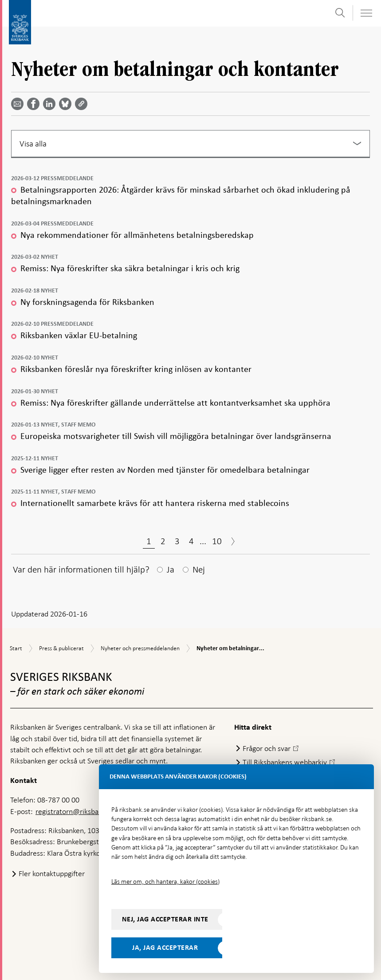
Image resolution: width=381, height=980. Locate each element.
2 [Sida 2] (163, 541)
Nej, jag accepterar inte (165, 919)
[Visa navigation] (366, 13)
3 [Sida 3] (177, 541)
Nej (199, 569)
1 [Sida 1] (149, 541)
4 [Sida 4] (191, 541)
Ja (171, 569)
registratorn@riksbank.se (75, 811)
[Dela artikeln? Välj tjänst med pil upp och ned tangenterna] (51, 104)
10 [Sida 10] (217, 541)
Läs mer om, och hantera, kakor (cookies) (165, 881)
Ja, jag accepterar (165, 948)
